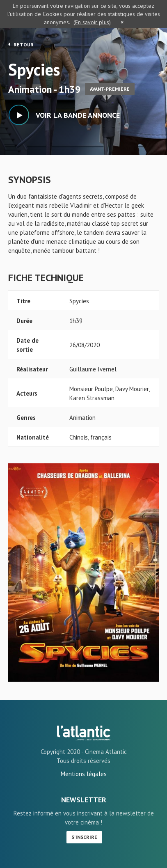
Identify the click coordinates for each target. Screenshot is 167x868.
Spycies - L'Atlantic (84, 733)
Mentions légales (84, 774)
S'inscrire (84, 837)
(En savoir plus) (92, 22)
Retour (21, 44)
